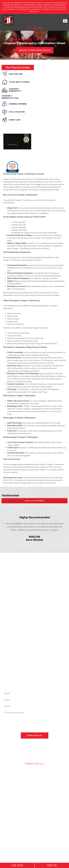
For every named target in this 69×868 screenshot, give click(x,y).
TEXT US (52, 865)
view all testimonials (34, 501)
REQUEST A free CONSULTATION (35, 50)
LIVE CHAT (17, 865)
